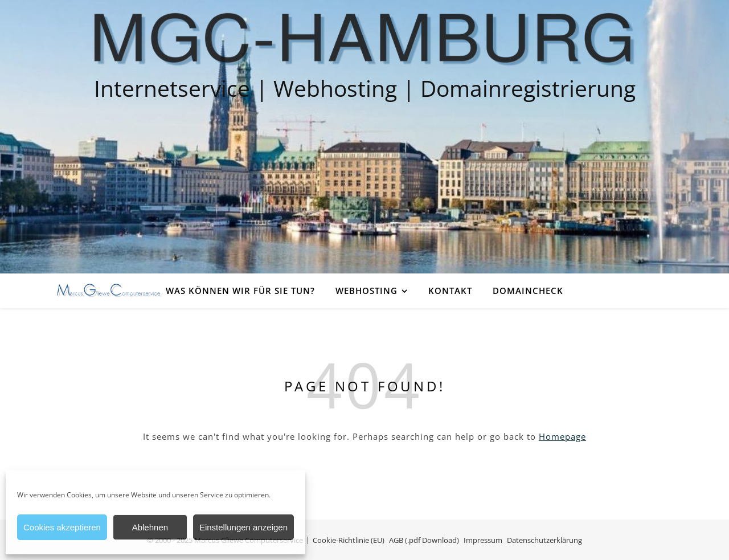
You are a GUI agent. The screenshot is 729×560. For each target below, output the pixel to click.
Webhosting (366, 291)
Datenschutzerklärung (544, 540)
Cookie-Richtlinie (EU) (349, 540)
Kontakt (450, 291)
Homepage (562, 436)
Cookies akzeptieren (62, 527)
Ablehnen (150, 527)
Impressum (483, 540)
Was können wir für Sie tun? (240, 291)
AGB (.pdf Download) (424, 540)
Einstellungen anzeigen (243, 527)
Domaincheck (528, 291)
